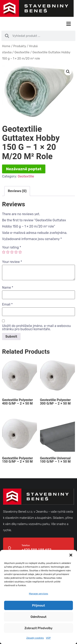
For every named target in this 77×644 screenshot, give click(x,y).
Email (7, 304)
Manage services (38, 594)
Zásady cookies (35, 638)
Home (6, 46)
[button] (71, 555)
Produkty (20, 46)
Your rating (12, 247)
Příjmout (38, 605)
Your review (12, 262)
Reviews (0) (17, 191)
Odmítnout (39, 617)
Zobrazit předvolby (38, 628)
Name (8, 288)
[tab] (17, 191)
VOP (48, 638)
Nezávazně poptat (24, 169)
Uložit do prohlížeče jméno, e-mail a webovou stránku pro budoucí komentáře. (36, 328)
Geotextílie (22, 52)
